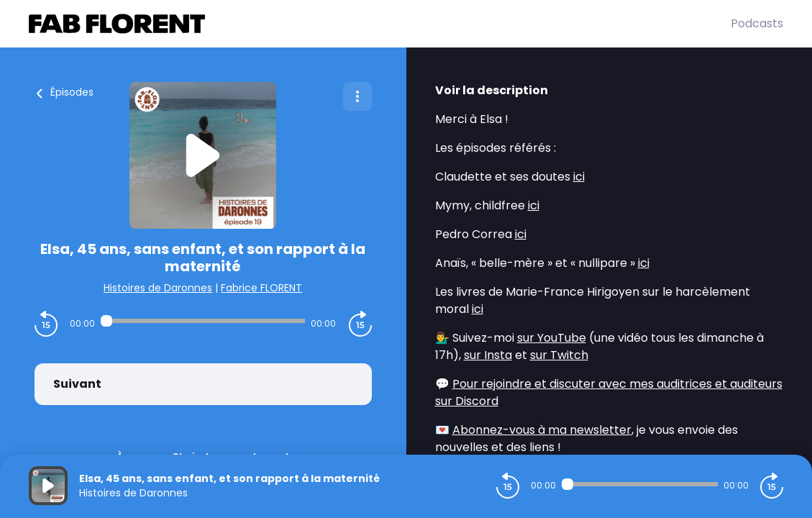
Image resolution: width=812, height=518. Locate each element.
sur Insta (488, 355)
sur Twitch (559, 355)
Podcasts (757, 23)
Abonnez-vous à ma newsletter (542, 430)
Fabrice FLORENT (261, 288)
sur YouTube (552, 338)
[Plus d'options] (357, 96)
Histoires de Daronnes (158, 288)
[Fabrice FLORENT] (380, 24)
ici (579, 177)
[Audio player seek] (203, 321)
